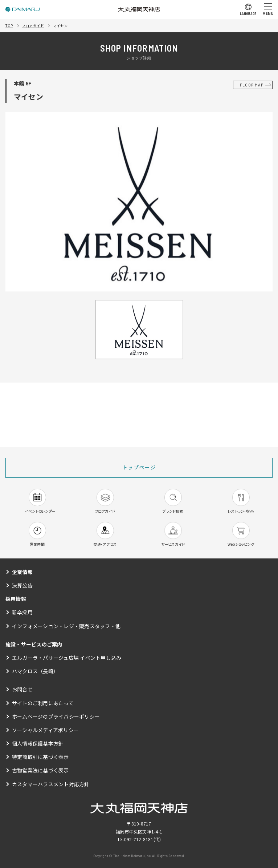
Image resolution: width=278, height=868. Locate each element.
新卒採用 (22, 612)
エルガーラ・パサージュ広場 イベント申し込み (67, 658)
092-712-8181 (139, 839)
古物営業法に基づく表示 (40, 770)
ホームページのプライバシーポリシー (56, 716)
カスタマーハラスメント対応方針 (51, 784)
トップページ (139, 467)
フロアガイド (33, 26)
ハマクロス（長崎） (35, 671)
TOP (9, 26)
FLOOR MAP (252, 85)
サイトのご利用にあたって (43, 703)
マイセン (60, 26)
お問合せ (22, 689)
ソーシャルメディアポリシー (45, 730)
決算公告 (22, 585)
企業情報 (22, 572)
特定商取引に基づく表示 (40, 757)
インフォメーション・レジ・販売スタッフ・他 (66, 626)
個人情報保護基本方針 (38, 743)
